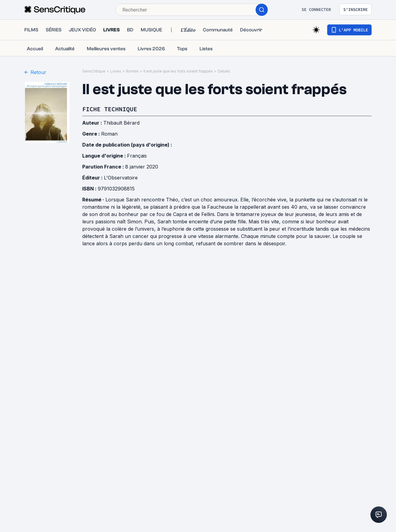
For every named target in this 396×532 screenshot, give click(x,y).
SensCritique (94, 71)
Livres (116, 71)
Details (224, 71)
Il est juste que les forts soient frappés (178, 71)
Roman (132, 71)
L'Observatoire (121, 178)
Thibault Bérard (121, 123)
